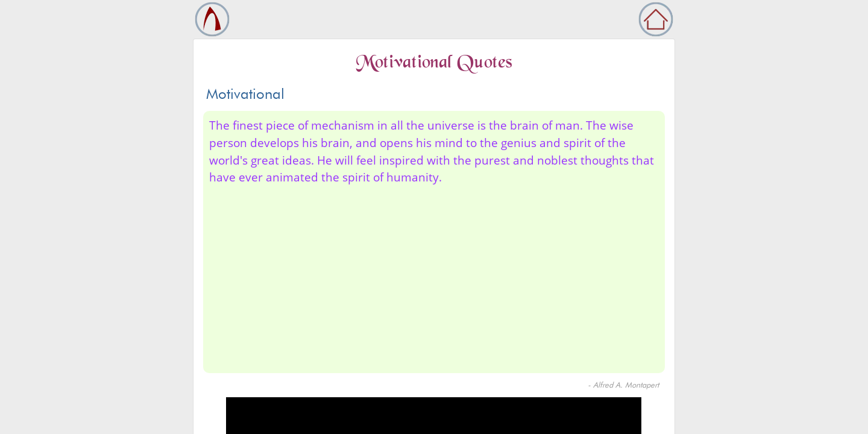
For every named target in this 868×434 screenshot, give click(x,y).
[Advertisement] (434, 277)
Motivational (245, 94)
